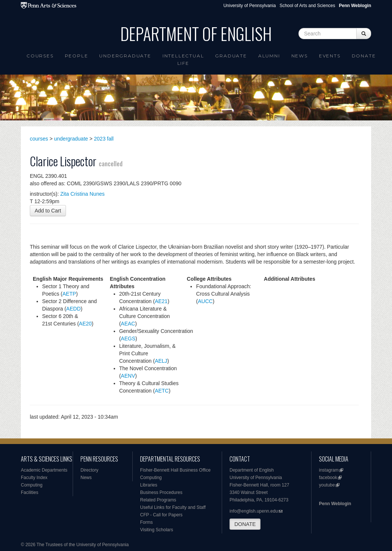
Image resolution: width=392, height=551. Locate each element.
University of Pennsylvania (249, 6)
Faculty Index (34, 478)
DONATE (245, 524)
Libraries (149, 485)
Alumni (269, 56)
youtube (327, 485)
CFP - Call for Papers (161, 515)
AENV (128, 376)
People (77, 56)
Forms (146, 522)
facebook (328, 478)
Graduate (231, 56)
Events (330, 56)
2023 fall (104, 139)
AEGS (128, 339)
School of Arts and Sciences (307, 6)
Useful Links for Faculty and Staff (173, 507)
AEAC (128, 324)
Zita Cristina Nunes (83, 194)
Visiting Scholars (157, 530)
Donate (364, 56)
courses (39, 139)
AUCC (205, 301)
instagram (329, 470)
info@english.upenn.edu (254, 511)
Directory (89, 470)
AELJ (161, 361)
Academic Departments (44, 470)
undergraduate (71, 139)
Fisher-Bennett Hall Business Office (175, 470)
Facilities (30, 492)
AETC (162, 391)
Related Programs (158, 500)
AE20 (85, 324)
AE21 (161, 301)
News (300, 56)
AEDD (74, 309)
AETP (69, 294)
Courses (40, 56)
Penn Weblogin (335, 504)
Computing (32, 485)
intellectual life (183, 59)
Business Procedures (161, 492)
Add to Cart (48, 211)
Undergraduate (125, 56)
